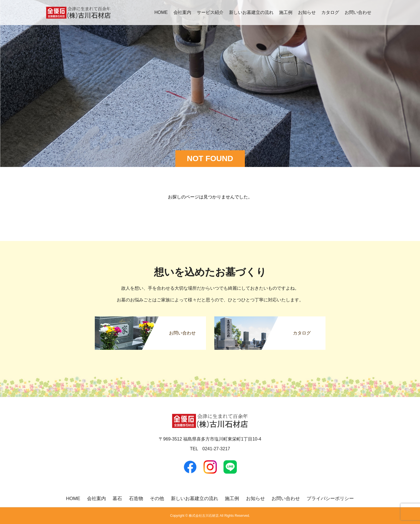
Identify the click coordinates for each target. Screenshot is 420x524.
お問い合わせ (358, 12)
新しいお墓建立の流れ (251, 12)
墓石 (117, 499)
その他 (157, 499)
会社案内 (182, 12)
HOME (161, 12)
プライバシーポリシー (330, 499)
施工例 (286, 12)
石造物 (136, 499)
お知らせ (307, 12)
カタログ (330, 12)
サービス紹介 (210, 12)
